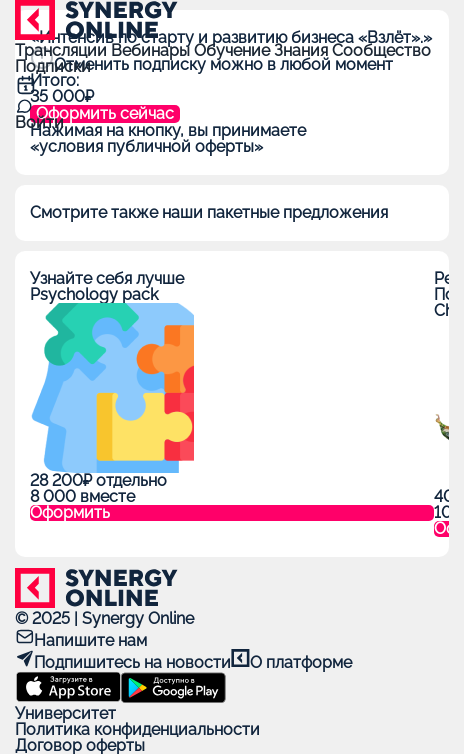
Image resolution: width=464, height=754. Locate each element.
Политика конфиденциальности (137, 729)
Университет (65, 713)
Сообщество (381, 50)
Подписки (53, 66)
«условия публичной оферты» (146, 146)
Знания (303, 50)
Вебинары (152, 50)
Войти (39, 122)
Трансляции (63, 50)
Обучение (234, 50)
